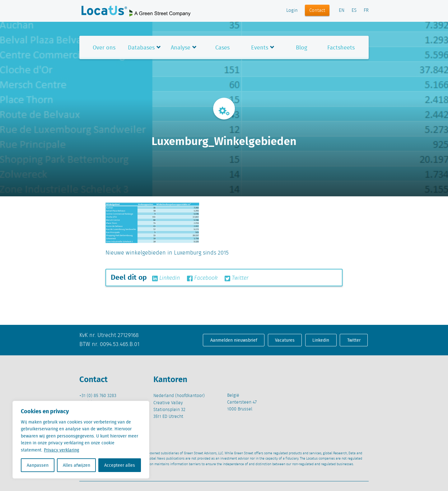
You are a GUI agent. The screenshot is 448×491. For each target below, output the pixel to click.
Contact (317, 11)
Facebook (202, 278)
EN (342, 11)
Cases (222, 47)
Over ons (104, 47)
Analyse (181, 47)
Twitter (237, 278)
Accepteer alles (120, 465)
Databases (141, 47)
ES (354, 11)
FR (366, 11)
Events (260, 47)
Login (292, 11)
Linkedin (166, 278)
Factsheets (341, 47)
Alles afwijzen (77, 465)
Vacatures (285, 340)
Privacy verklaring (61, 450)
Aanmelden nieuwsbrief (234, 340)
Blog (301, 47)
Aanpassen (38, 465)
